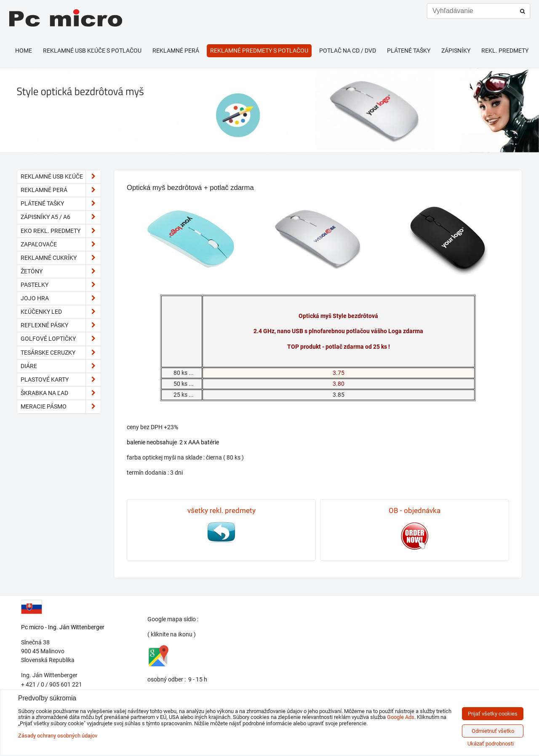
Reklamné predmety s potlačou (259, 51)
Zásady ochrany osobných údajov (58, 736)
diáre (61, 366)
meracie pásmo (61, 407)
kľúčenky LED (61, 312)
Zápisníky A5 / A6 (61, 217)
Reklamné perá (176, 51)
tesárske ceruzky (61, 353)
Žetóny (61, 271)
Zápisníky (456, 51)
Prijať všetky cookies (493, 714)
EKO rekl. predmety (61, 231)
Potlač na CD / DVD (348, 51)
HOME (24, 51)
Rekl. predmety (505, 51)
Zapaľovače (61, 244)
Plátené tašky (409, 51)
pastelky (61, 285)
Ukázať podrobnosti (491, 744)
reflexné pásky (61, 325)
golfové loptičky (61, 339)
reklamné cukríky (61, 258)
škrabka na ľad (61, 393)
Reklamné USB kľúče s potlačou (92, 51)
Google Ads (401, 717)
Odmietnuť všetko (493, 731)
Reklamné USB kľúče (61, 177)
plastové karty (61, 380)
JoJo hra (61, 298)
